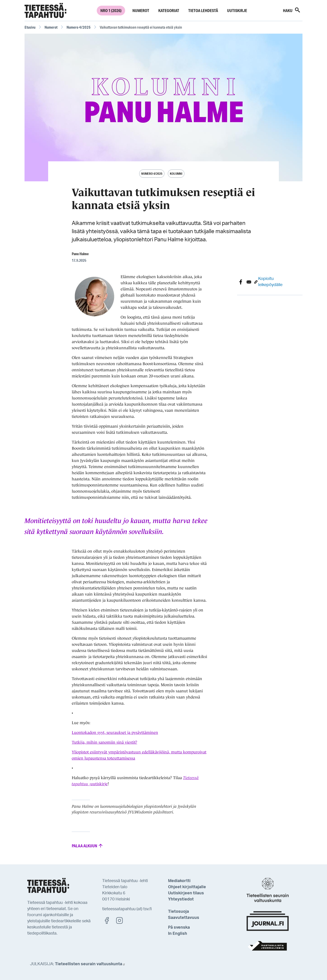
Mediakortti (179, 881)
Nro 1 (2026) (111, 10)
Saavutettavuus (184, 918)
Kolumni (176, 174)
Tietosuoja (178, 912)
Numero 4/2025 (79, 27)
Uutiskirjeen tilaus (186, 893)
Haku (292, 10)
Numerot (141, 10)
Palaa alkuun (88, 845)
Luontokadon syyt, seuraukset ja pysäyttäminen (115, 733)
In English (178, 934)
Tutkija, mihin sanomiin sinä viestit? (104, 742)
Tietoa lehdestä (203, 10)
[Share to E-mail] (249, 282)
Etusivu (30, 27)
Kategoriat (169, 10)
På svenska (179, 928)
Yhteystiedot (181, 899)
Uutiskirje (237, 10)
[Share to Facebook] (241, 282)
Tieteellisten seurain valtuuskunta (90, 964)
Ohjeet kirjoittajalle (187, 887)
